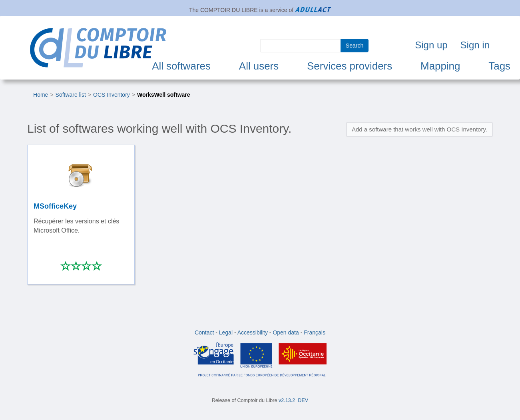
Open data (286, 332)
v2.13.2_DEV (293, 400)
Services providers (350, 66)
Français (315, 332)
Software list (71, 95)
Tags (499, 66)
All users (259, 66)
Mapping (440, 66)
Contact (204, 332)
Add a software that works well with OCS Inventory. (419, 129)
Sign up (431, 45)
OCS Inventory (112, 95)
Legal (226, 332)
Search (355, 46)
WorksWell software (164, 95)
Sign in (475, 45)
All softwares (181, 66)
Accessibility (253, 332)
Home (41, 95)
